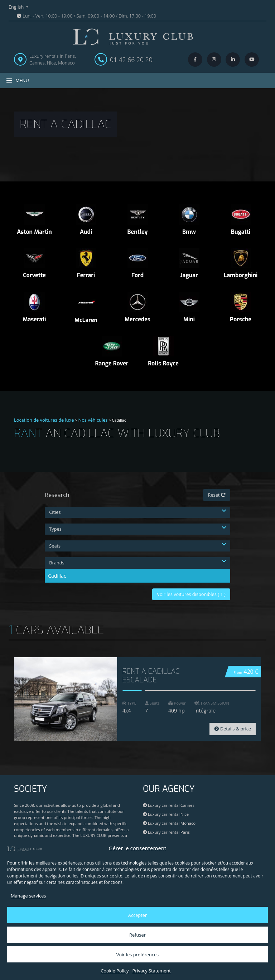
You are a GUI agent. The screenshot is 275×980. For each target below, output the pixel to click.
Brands (137, 563)
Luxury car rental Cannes (169, 805)
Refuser (137, 935)
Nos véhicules (93, 420)
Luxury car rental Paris (166, 832)
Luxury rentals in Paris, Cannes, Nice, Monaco (53, 59)
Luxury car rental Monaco (169, 823)
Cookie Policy (115, 971)
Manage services (28, 896)
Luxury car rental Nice (166, 814)
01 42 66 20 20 (131, 60)
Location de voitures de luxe (44, 420)
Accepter (137, 915)
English (17, 7)
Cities (137, 512)
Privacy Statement (151, 971)
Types (137, 529)
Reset (216, 495)
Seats (137, 546)
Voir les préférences (137, 955)
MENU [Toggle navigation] (17, 81)
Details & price (233, 729)
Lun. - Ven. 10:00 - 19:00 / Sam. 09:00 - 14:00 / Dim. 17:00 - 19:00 (86, 16)
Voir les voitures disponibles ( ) (191, 594)
